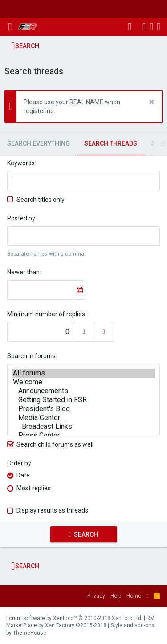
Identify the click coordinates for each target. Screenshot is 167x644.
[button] (10, 27)
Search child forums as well (50, 444)
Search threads (111, 143)
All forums (83, 373)
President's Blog (83, 409)
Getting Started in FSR (83, 400)
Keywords (21, 163)
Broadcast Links (83, 427)
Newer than (23, 272)
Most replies (34, 488)
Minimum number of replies (46, 314)
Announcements (83, 391)
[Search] (159, 27)
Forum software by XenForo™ (74, 618)
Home (134, 596)
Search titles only (36, 200)
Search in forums (31, 356)
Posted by (21, 218)
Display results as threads (52, 510)
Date (23, 475)
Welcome (83, 382)
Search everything (39, 143)
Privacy (96, 596)
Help (116, 596)
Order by (19, 463)
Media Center (83, 418)
